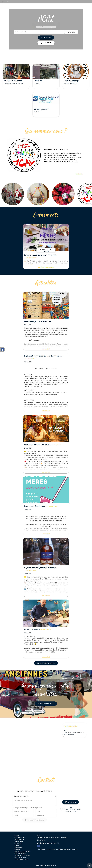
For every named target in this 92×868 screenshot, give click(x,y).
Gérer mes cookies (21, 857)
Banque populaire (41, 109)
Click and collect (20, 837)
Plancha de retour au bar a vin (37, 445)
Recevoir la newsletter (46, 704)
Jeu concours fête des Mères (36, 506)
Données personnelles (22, 855)
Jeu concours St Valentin (23, 851)
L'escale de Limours (32, 629)
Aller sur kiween (53, 843)
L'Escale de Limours (46, 630)
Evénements (19, 841)
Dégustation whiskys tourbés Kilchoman (40, 568)
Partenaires (19, 847)
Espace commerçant (21, 859)
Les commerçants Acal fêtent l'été (38, 321)
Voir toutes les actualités (46, 663)
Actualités (18, 843)
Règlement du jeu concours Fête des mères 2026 (44, 356)
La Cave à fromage (71, 81)
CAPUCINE (38, 81)
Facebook (2, 350)
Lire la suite (79, 174)
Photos (17, 845)
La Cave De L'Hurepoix (13, 81)
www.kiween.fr (51, 866)
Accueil (17, 835)
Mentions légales (20, 853)
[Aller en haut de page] (89, 865)
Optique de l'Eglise (29, 359)
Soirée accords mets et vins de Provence (40, 255)
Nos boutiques (46, 38)
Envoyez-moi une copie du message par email (28, 808)
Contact (17, 849)
